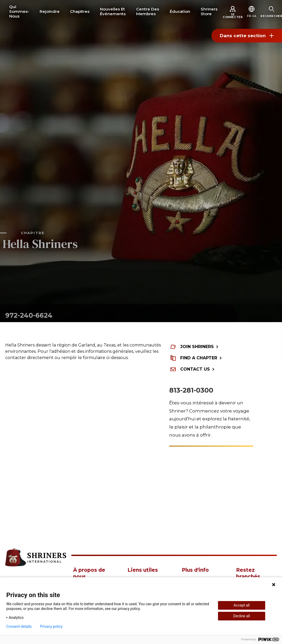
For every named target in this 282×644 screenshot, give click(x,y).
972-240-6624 (29, 315)
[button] (252, 16)
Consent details (19, 626)
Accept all (242, 605)
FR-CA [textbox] (252, 16)
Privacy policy (51, 626)
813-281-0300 (191, 390)
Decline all (242, 616)
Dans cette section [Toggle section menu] (247, 36)
